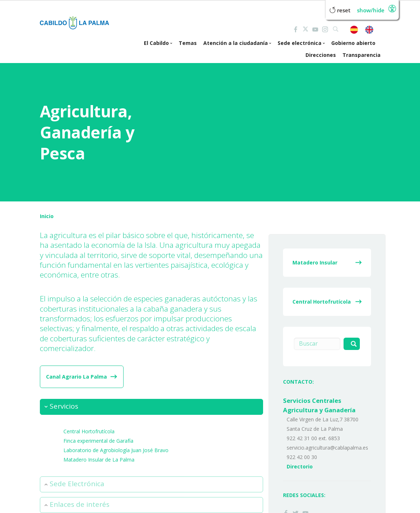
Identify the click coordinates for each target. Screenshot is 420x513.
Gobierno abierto (353, 43)
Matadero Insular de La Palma (99, 459)
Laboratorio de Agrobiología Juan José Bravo (116, 450)
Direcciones (321, 55)
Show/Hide (371, 10)
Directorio (300, 466)
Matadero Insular (315, 262)
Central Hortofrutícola (89, 431)
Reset (340, 10)
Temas (188, 43)
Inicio (47, 216)
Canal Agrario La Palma (76, 377)
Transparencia (361, 55)
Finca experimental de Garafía (98, 440)
